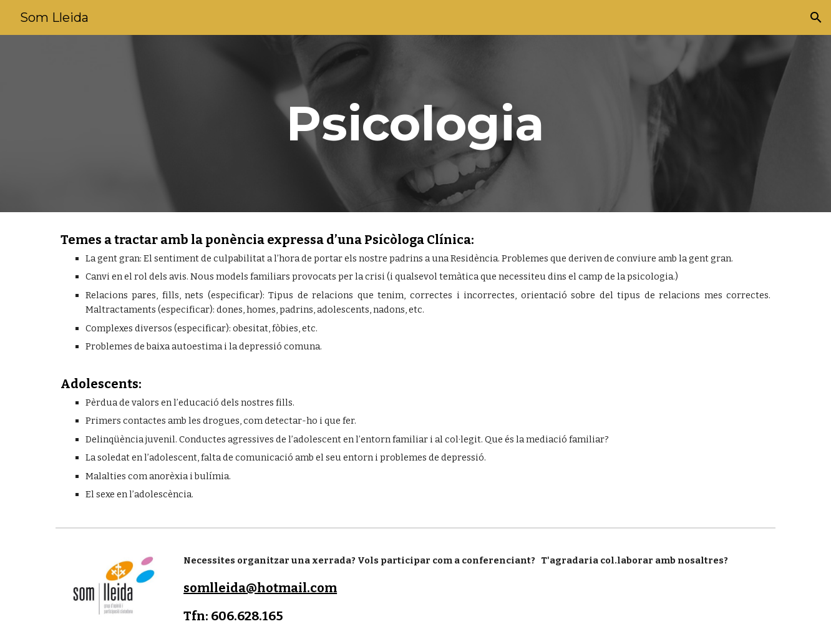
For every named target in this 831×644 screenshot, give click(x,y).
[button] (816, 17)
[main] (415, 124)
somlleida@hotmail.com (260, 588)
